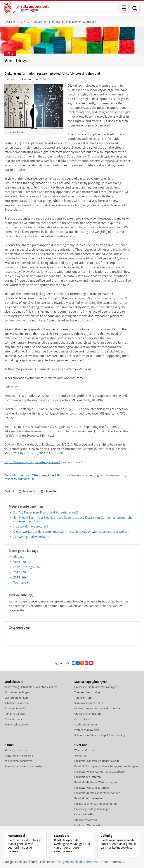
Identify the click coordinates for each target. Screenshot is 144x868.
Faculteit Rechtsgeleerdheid (92, 788)
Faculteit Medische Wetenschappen (96, 782)
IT (33, 479)
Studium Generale (86, 724)
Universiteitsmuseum (87, 714)
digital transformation (110, 475)
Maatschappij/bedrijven (91, 682)
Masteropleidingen (16, 698)
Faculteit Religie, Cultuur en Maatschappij (100, 772)
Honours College (15, 714)
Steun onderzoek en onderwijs (23, 766)
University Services (86, 820)
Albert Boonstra (59, 475)
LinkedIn (48, 491)
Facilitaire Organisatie (88, 825)
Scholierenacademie (17, 703)
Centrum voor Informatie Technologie (97, 708)
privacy (60, 862)
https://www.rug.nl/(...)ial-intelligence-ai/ (32, 462)
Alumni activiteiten (16, 750)
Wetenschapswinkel (87, 730)
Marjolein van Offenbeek (29, 475)
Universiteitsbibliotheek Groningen (96, 687)
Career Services (84, 719)
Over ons (10, 22)
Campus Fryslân (84, 814)
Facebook (27, 491)
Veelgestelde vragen (17, 724)
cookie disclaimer (82, 862)
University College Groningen (92, 809)
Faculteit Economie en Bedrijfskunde (97, 761)
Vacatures (80, 755)
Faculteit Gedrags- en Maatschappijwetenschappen (106, 766)
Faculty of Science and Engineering (96, 804)
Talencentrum (83, 698)
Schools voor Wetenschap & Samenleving (100, 735)
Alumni (9, 745)
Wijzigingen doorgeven (19, 761)
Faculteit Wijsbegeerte (88, 798)
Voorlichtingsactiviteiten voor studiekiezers (31, 687)
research (11, 479)
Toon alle (20, 583)
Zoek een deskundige (87, 692)
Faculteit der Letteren (88, 777)
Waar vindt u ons (85, 750)
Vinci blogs (16, 60)
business (24, 479)
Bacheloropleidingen (17, 692)
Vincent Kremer (82, 475)
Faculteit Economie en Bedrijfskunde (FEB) (21, 22)
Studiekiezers (14, 682)
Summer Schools (15, 708)
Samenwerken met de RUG (91, 703)
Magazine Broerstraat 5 (19, 755)
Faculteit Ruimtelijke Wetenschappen (97, 793)
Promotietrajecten (15, 719)
